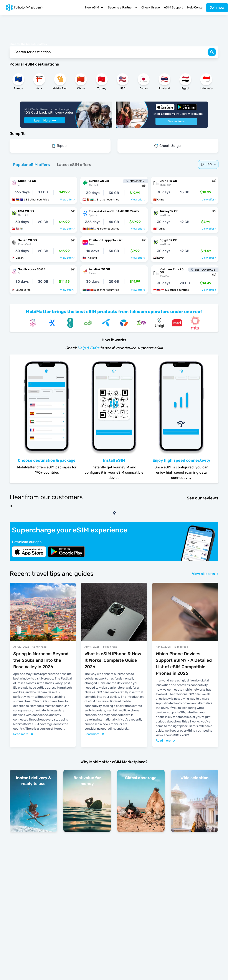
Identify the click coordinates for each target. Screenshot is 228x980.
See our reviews (202, 498)
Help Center (195, 7)
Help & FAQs (88, 348)
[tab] (31, 165)
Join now (217, 7)
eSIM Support (173, 7)
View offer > (67, 200)
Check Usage (151, 7)
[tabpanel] (114, 233)
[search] (212, 52)
